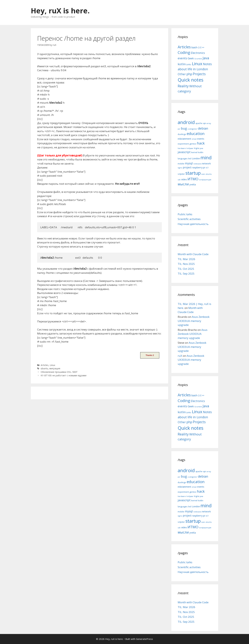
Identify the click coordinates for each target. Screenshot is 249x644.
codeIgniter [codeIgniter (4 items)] (192, 129)
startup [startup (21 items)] (193, 173)
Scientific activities (189, 219)
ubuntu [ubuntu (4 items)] (209, 174)
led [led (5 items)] (190, 158)
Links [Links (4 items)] (189, 64)
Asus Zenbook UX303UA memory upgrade (194, 321)
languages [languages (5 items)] (183, 158)
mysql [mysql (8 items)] (189, 163)
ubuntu (44, 368)
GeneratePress (144, 639)
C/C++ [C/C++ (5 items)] (201, 47)
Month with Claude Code (193, 254)
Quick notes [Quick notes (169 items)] (191, 80)
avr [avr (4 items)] (179, 129)
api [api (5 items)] (205, 123)
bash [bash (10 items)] (194, 47)
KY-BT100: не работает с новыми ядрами (64, 375)
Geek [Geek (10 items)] (191, 58)
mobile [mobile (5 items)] (181, 164)
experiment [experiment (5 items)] (183, 144)
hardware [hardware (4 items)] (182, 148)
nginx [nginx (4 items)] (180, 168)
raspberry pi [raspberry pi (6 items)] (199, 167)
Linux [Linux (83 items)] (197, 64)
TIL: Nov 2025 (186, 264)
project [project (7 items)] (187, 167)
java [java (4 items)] (202, 148)
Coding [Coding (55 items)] (184, 52)
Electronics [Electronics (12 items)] (198, 53)
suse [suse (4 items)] (203, 174)
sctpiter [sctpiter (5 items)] (181, 174)
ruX (180, 356)
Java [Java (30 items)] (206, 58)
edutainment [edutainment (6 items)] (184, 139)
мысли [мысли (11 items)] (183, 184)
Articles (45, 365)
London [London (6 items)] (196, 158)
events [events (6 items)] (201, 139)
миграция (55, 368)
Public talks (185, 214)
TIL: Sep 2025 (186, 274)
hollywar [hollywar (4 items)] (190, 148)
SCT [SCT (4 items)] (207, 168)
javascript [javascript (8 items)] (184, 152)
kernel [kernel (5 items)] (194, 152)
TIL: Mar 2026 (186, 259)
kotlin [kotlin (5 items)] (201, 152)
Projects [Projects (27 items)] (199, 74)
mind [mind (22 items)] (206, 158)
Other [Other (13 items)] (182, 74)
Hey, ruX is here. (60, 11)
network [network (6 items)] (206, 163)
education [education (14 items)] (196, 133)
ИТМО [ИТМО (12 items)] (193, 179)
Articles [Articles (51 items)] (184, 47)
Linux (52, 365)
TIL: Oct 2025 (186, 269)
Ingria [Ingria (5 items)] (197, 148)
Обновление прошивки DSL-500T (59, 372)
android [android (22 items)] (186, 122)
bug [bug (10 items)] (184, 128)
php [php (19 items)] (189, 74)
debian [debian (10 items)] (203, 128)
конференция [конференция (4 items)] (205, 180)
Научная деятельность (193, 224)
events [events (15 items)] (182, 58)
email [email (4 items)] (194, 139)
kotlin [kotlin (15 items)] (182, 64)
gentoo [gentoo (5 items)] (193, 144)
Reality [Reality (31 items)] (183, 86)
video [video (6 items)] (184, 179)
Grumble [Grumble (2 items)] (198, 59)
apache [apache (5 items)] (199, 123)
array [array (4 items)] (209, 123)
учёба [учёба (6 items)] (193, 184)
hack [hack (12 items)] (201, 143)
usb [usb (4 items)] (179, 180)
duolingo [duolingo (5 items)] (182, 134)
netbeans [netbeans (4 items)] (197, 164)
